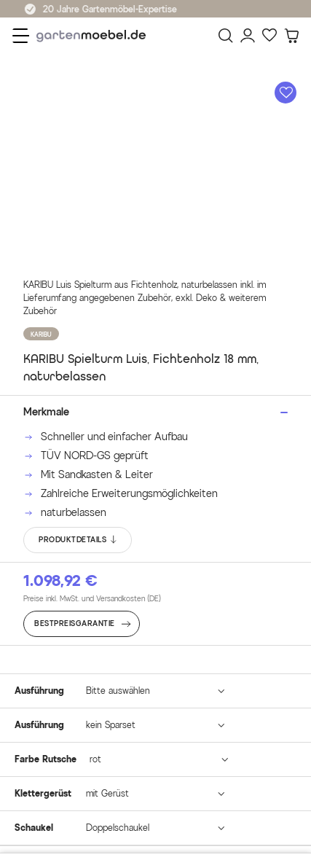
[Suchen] (226, 36)
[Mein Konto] (248, 36)
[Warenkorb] (291, 36)
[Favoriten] (269, 36)
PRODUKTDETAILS (78, 540)
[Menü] (21, 36)
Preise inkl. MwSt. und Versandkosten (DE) (92, 599)
